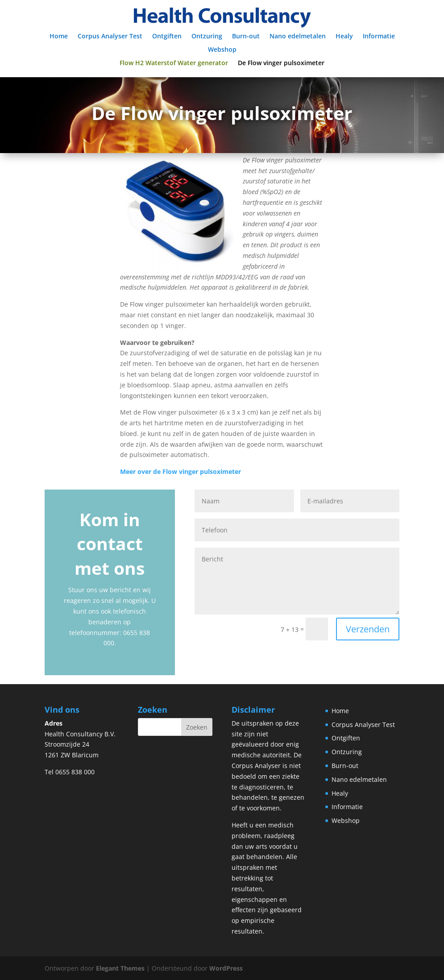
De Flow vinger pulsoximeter (281, 63)
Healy (344, 37)
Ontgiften (167, 37)
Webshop (222, 50)
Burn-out (246, 37)
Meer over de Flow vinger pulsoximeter (181, 471)
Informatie (379, 37)
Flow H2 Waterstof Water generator (174, 63)
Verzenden (368, 629)
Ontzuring (207, 37)
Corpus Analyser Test (110, 37)
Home (59, 37)
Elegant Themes (120, 968)
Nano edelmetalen (298, 37)
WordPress (226, 968)
